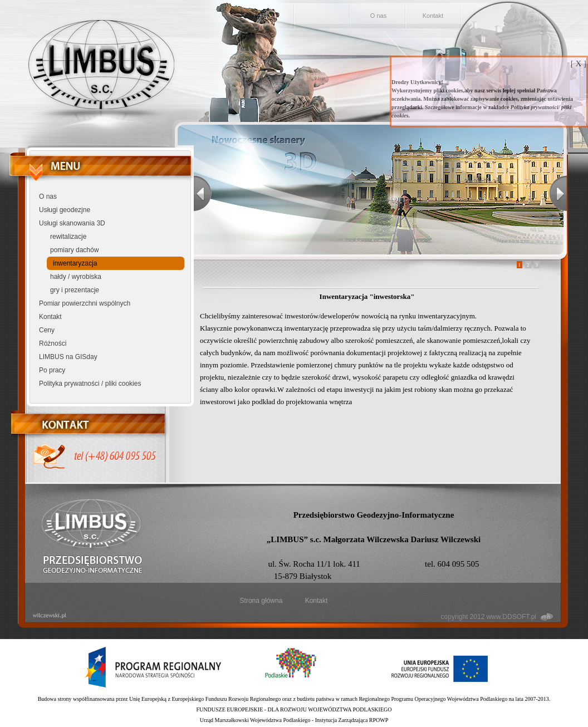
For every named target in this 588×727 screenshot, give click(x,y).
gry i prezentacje (75, 290)
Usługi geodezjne (65, 210)
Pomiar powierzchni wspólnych (85, 303)
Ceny (47, 330)
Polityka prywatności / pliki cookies (90, 384)
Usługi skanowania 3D (72, 223)
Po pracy (52, 370)
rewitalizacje (68, 237)
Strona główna (261, 601)
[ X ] (579, 63)
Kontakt (433, 16)
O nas (378, 16)
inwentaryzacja (75, 263)
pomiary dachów (74, 250)
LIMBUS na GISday (68, 357)
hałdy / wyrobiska (76, 277)
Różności (53, 343)
